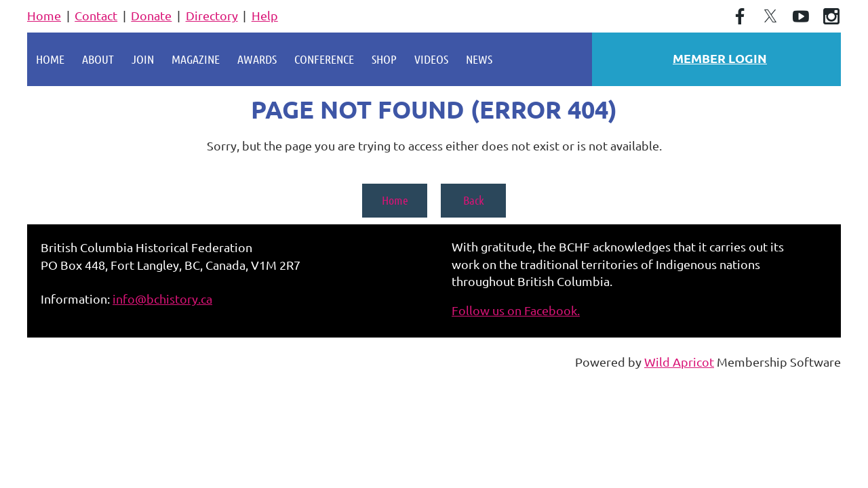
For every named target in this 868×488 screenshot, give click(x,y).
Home (44, 15)
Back (474, 200)
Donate (151, 15)
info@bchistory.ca (162, 299)
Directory (212, 15)
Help (265, 15)
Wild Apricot (679, 362)
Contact (96, 15)
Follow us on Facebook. (516, 310)
